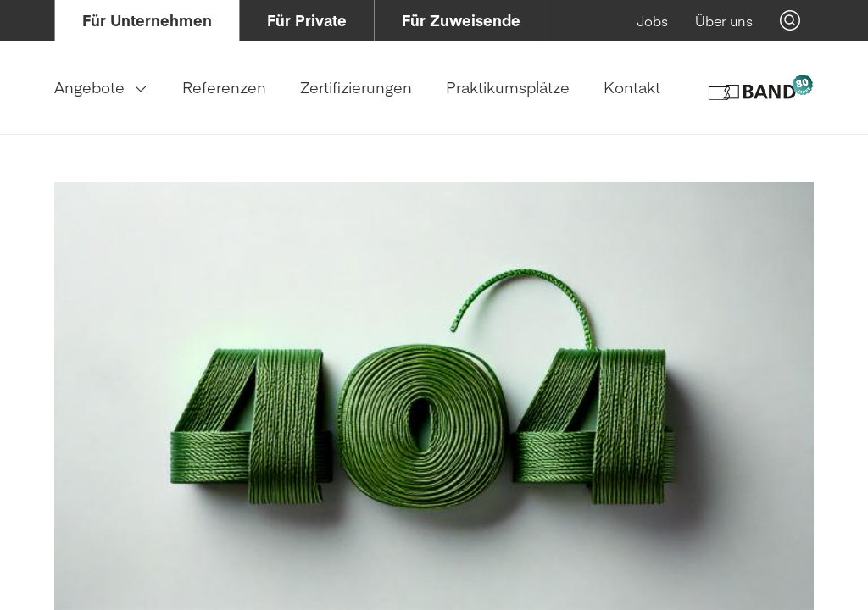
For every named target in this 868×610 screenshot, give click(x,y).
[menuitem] (147, 20)
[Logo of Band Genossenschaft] (760, 87)
